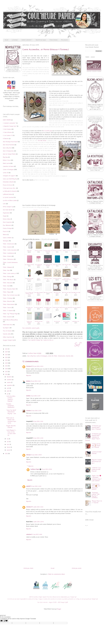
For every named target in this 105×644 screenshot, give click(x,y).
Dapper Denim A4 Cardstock (57, 265)
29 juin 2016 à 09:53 (38, 366)
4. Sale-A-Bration (7, 132)
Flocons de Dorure (8, 185)
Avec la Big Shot (32, 356)
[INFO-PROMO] (7, 120)
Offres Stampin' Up (8, 207)
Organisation (6, 213)
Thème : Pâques (7, 292)
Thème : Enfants (7, 256)
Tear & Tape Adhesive (66, 322)
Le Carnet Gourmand (8, 197)
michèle (28, 396)
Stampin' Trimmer (29, 251)
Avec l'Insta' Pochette (9, 145)
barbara (28, 381)
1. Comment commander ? (9, 123)
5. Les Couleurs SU (8, 136)
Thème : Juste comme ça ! (10, 274)
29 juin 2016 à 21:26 (38, 438)
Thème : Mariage (7, 277)
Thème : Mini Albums (8, 280)
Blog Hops (5, 157)
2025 (7, 349)
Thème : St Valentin (8, 311)
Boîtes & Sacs (7, 160)
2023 (7, 355)
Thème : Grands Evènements (10, 263)
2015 (7, 454)
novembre (9, 380)
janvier (9, 450)
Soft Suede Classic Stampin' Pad (76, 308)
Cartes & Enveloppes (42, 356)
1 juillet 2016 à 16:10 (38, 507)
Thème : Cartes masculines (10, 250)
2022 (7, 358)
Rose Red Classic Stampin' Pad (39, 308)
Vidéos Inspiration (8, 337)
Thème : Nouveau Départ (9, 289)
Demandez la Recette (8, 182)
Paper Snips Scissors (57, 322)
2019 (7, 366)
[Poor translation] (6, 621)
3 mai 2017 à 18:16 (37, 535)
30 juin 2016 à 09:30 (36, 455)
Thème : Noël (6, 286)
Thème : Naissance (8, 283)
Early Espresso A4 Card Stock (57, 251)
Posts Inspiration (7, 222)
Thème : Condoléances (9, 253)
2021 (7, 360)
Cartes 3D (51, 356)
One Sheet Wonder (8, 210)
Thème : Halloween (8, 267)
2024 (7, 352)
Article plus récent (28, 568)
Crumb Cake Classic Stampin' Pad (66, 308)
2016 (7, 374)
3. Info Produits (7, 129)
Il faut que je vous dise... (9, 188)
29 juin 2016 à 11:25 (36, 381)
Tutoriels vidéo (70, 356)
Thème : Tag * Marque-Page (10, 314)
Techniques (6, 241)
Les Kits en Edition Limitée (10, 201)
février (9, 447)
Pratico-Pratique (7, 228)
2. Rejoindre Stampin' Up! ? (10, 126)
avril (8, 442)
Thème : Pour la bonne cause (10, 295)
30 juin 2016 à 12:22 (36, 486)
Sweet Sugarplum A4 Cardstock (29, 265)
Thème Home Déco (8, 325)
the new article (42, 141)
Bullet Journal (7, 163)
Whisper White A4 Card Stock (48, 293)
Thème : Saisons (7, 308)
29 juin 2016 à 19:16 (38, 421)
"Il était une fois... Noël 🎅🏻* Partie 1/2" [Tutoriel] (96, 446)
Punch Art (6, 232)
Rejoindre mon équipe (41, 40)
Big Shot (39, 279)
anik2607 (28, 486)
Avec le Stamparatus (8, 151)
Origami (5, 216)
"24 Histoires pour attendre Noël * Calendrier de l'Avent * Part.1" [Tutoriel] (93, 437)
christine (28, 411)
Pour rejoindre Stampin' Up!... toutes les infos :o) (41, 340)
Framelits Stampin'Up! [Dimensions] (10, 406)
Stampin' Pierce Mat (76, 279)
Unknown (28, 455)
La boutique (15, 40)
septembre (10, 385)
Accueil (6, 40)
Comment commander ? (27, 40)
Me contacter (65, 40)
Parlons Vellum (7, 219)
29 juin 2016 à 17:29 (36, 411)
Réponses (31, 466)
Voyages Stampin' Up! (9, 340)
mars (8, 444)
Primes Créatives (54, 40)
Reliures (5, 235)
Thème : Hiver (6, 270)
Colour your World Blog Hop (10, 179)
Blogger (59, 609)
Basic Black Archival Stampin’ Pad (76, 251)
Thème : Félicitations (8, 259)
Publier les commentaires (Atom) (56, 574)
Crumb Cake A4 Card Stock (39, 251)
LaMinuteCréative (8, 194)
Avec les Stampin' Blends (9, 154)
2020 (7, 363)
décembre (9, 377)
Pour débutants (7, 225)
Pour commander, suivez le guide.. (31, 328)
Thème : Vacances (7, 317)
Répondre (29, 376)
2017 (7, 372)
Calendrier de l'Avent (8, 166)
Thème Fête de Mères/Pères (10, 320)
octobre (9, 383)
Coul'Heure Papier (35, 469)
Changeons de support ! (9, 176)
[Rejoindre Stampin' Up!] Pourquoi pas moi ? (97, 462)
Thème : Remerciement (9, 304)
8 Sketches (6, 139)
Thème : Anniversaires (59, 356)
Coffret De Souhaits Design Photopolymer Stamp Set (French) (29, 294)
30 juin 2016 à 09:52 (47, 469)
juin (8, 394)
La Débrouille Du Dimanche (10, 191)
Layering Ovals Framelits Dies (57, 279)
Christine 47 (29, 366)
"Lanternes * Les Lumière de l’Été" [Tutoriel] (96, 469)
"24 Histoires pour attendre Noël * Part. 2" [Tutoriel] (96, 428)
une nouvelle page (47, 131)
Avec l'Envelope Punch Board (10, 142)
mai (8, 439)
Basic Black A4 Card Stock (66, 251)
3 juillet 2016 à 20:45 (38, 522)
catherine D (29, 535)
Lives (4, 204)
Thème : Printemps (8, 298)
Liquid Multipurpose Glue (76, 322)
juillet (8, 391)
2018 (7, 369)
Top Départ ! (6, 328)
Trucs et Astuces (7, 331)
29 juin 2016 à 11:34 (35, 396)
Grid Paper (48, 322)
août (8, 388)
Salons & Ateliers (7, 238)
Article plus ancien (77, 568)
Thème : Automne (7, 247)
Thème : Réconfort (8, 301)
